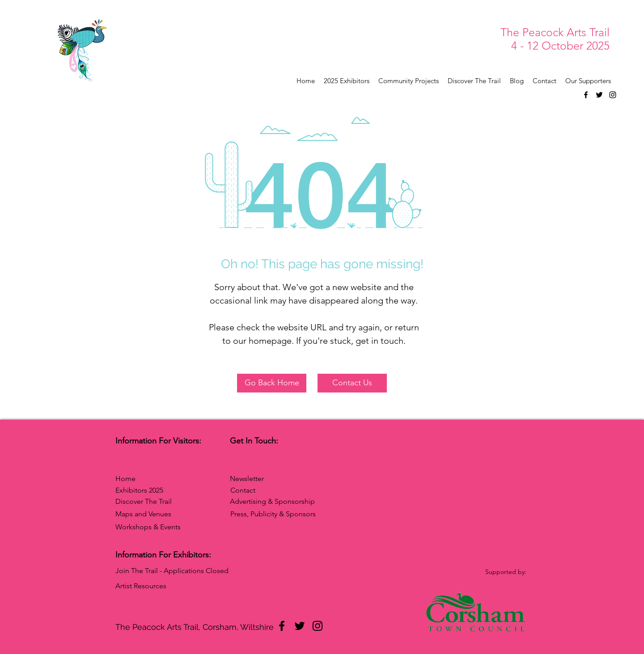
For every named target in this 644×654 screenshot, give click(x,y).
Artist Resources (141, 586)
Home (125, 479)
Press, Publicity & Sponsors (273, 514)
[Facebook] (586, 95)
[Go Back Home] (272, 383)
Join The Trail (137, 571)
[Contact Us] (352, 383)
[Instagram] (613, 95)
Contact (243, 490)
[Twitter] (599, 95)
